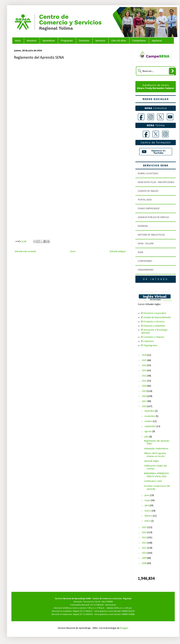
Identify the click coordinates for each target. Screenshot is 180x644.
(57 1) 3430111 (86, 611)
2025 (144, 360)
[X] (160, 117)
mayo (148, 501)
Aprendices (49, 41)
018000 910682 (128, 614)
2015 (144, 527)
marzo (148, 511)
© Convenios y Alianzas (153, 337)
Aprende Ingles (152, 461)
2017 (144, 401)
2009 (144, 558)
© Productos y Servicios (153, 322)
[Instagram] (151, 117)
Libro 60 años (119, 41)
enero (148, 521)
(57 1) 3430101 (86, 614)
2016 (144, 406)
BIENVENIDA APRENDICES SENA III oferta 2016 (156, 475)
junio (147, 495)
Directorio (84, 41)
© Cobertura (147, 341)
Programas (67, 41)
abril (147, 506)
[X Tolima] (156, 134)
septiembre (150, 426)
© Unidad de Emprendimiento (156, 318)
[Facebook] (141, 117)
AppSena (157, 41)
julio (147, 437)
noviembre (150, 416)
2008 (144, 563)
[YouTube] (170, 117)
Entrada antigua (118, 252)
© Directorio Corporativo (154, 313)
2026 (144, 355)
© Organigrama (149, 346)
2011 (144, 548)
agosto (148, 432)
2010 (144, 553)
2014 (144, 533)
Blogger (124, 628)
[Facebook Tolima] (146, 134)
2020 (144, 386)
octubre (149, 421)
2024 (144, 366)
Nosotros (32, 41)
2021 (144, 381)
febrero (149, 516)
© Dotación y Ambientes (153, 326)
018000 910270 (128, 611)
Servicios (100, 41)
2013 (144, 538)
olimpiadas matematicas (156, 449)
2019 (144, 391)
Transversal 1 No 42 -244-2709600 (98, 602)
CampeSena (139, 41)
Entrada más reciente (25, 252)
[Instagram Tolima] (165, 134)
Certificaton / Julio (153, 481)
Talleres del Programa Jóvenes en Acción (155, 455)
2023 (144, 371)
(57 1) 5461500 (97, 605)
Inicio (18, 41)
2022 (144, 376)
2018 (144, 396)
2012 (144, 543)
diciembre (150, 411)
